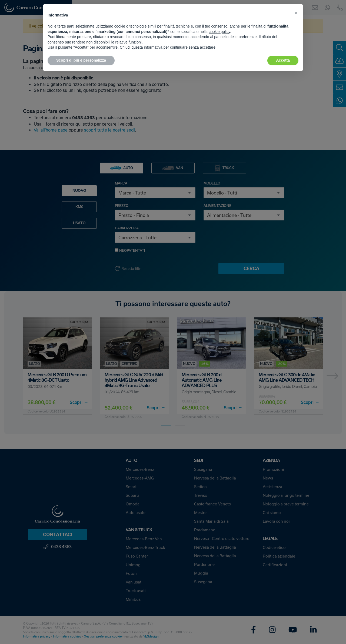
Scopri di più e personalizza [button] (81, 60)
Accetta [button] (283, 60)
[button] (296, 13)
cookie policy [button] (219, 32)
